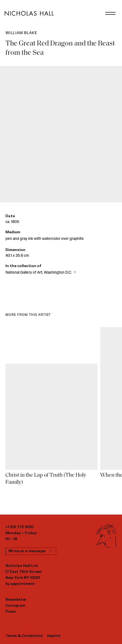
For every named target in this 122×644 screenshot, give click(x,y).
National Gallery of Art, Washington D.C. (41, 273)
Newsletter (16, 600)
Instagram (15, 606)
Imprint (54, 636)
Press (11, 612)
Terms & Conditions (24, 636)
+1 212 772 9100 (20, 527)
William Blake (21, 33)
